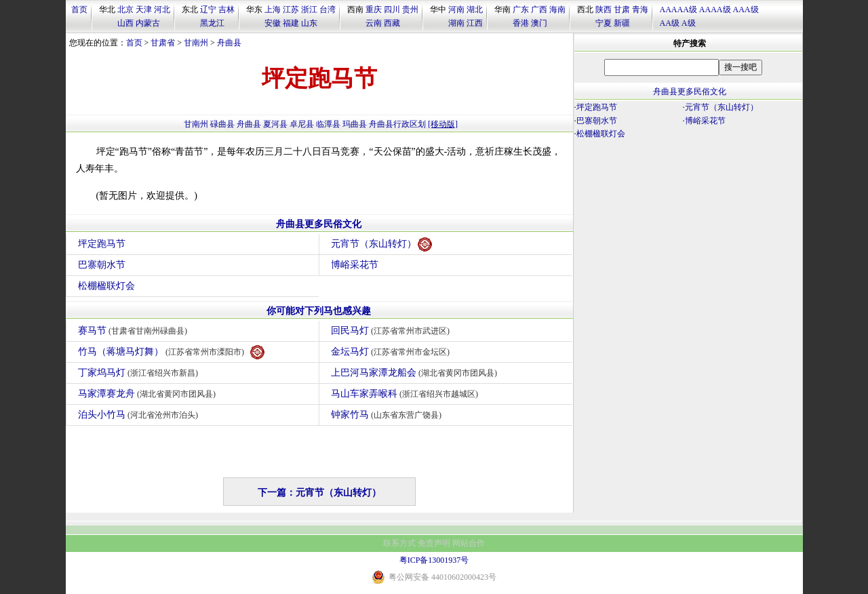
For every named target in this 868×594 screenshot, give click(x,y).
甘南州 (196, 43)
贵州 (410, 9)
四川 (392, 9)
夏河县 (275, 124)
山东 (309, 23)
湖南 (456, 23)
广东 (521, 9)
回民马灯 (392, 331)
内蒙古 (148, 23)
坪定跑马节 (102, 244)
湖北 (475, 9)
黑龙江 (212, 23)
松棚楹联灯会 (106, 286)
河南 (456, 9)
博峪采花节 (355, 265)
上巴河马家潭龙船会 (416, 373)
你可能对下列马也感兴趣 (319, 311)
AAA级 (746, 9)
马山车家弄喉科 (407, 394)
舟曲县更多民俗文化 (319, 224)
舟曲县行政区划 (397, 124)
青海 (640, 9)
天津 (144, 9)
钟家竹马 (388, 415)
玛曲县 (355, 124)
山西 (125, 23)
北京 (125, 9)
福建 (291, 23)
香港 (521, 23)
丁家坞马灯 (140, 373)
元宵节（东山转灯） (381, 244)
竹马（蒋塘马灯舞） (172, 352)
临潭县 (328, 124)
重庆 (374, 9)
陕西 (604, 9)
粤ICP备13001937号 (434, 560)
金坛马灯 (392, 352)
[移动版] (443, 124)
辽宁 (208, 9)
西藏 (392, 23)
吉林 (226, 9)
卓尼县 (302, 124)
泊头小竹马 (140, 415)
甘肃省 (163, 43)
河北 (162, 9)
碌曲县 (222, 124)
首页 (79, 9)
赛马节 (135, 331)
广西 (539, 9)
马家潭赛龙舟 (149, 394)
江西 (475, 23)
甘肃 (622, 9)
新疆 (622, 23)
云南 (374, 23)
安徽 (273, 23)
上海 (273, 9)
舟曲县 (229, 43)
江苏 (291, 9)
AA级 (670, 23)
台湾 (328, 9)
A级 (689, 23)
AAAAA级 (678, 9)
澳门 (539, 23)
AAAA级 (715, 9)
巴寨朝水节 (102, 265)
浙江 (309, 9)
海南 (557, 9)
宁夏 (604, 23)
